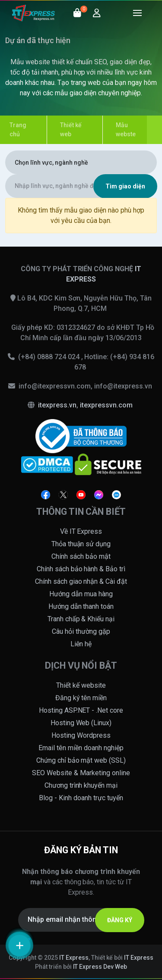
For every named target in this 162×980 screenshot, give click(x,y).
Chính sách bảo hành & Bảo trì (81, 569)
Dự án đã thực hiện (38, 40)
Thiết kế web (71, 130)
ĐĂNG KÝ (120, 920)
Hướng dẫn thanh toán (81, 606)
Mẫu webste (126, 130)
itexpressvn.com (106, 405)
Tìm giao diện (125, 186)
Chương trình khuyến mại (81, 785)
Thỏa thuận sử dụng (81, 544)
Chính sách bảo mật (81, 556)
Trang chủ (18, 130)
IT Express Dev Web (100, 967)
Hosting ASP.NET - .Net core (81, 710)
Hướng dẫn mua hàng (81, 594)
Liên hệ (81, 644)
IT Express (74, 958)
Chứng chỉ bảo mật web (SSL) (81, 760)
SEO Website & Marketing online (81, 773)
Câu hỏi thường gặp (81, 631)
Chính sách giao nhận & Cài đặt (81, 581)
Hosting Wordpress (81, 735)
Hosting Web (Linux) (81, 723)
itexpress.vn (57, 405)
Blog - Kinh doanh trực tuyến (81, 798)
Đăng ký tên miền (81, 698)
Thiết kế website (81, 685)
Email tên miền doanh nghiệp (81, 748)
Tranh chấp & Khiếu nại (81, 619)
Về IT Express (81, 531)
